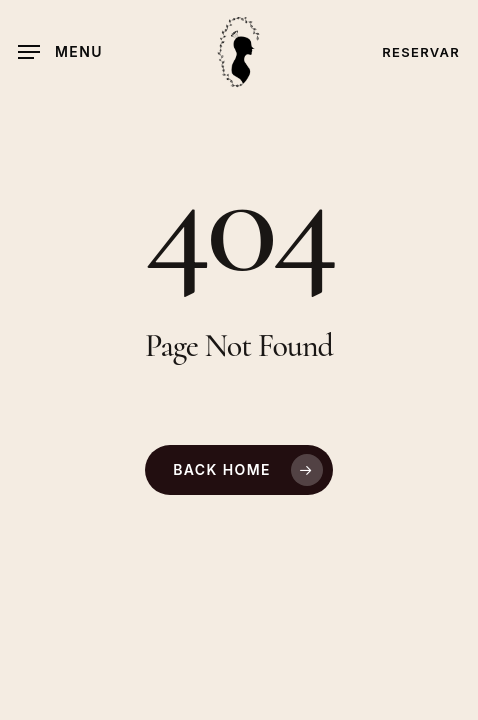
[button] (60, 52)
